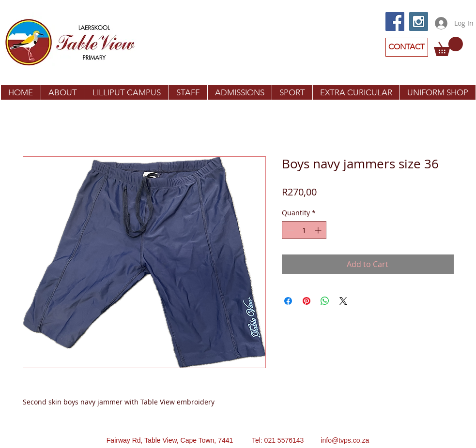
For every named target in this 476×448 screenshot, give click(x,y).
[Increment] (319, 230)
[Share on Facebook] (288, 301)
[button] (448, 46)
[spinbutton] (304, 230)
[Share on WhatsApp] (325, 301)
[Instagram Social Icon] (419, 22)
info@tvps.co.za (345, 440)
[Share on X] (343, 301)
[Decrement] (289, 230)
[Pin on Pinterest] (307, 301)
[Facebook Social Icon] (395, 22)
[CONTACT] (407, 47)
